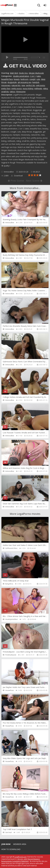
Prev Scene (16, 181)
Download (17, 176)
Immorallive (9, 172)
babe (39, 76)
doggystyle (12, 82)
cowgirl (32, 79)
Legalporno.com (7, 5)
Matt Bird (14, 73)
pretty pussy (17, 88)
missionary (6, 85)
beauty (17, 79)
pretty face (6, 88)
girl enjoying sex (24, 82)
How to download (11, 849)
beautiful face (7, 79)
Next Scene (34, 181)
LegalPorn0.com (20, 857)
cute (38, 79)
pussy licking (28, 88)
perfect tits (31, 85)
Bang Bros (9, 584)
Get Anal (8, 832)
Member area (20, 844)
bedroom (24, 79)
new (23, 85)
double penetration (21, 76)
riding (45, 88)
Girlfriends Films (11, 548)
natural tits (16, 85)
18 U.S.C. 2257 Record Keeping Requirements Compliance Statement (21, 860)
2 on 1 (33, 76)
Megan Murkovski (36, 73)
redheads (38, 88)
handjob (36, 82)
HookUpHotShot (11, 619)
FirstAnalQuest (11, 655)
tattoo (13, 92)
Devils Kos (23, 73)
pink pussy (41, 85)
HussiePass (10, 690)
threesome (21, 92)
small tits (5, 92)
